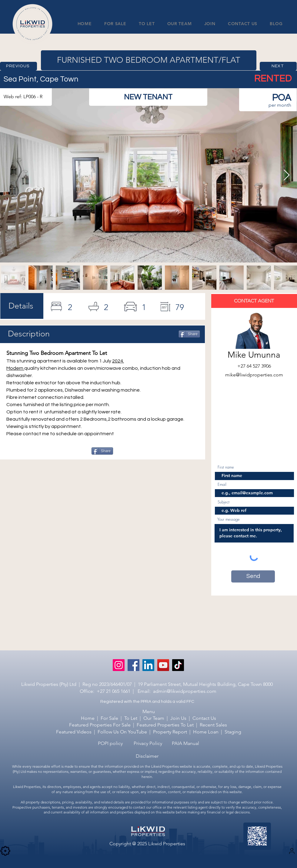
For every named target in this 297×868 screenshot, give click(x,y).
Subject (224, 502)
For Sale (109, 718)
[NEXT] (278, 66)
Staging (233, 732)
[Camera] (5, 851)
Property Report (171, 732)
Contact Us (204, 718)
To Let (131, 718)
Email (222, 484)
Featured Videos (74, 732)
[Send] (253, 576)
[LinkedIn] (148, 665)
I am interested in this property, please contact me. (254, 533)
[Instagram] (119, 665)
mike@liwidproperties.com (254, 375)
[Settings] (292, 851)
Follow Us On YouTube (122, 732)
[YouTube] (163, 665)
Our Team (154, 718)
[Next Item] (287, 175)
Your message (229, 519)
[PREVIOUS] (18, 66)
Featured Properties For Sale (100, 725)
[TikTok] (178, 665)
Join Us (178, 718)
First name (226, 467)
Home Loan (206, 732)
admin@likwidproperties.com (185, 691)
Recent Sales (213, 725)
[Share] (189, 334)
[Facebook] (133, 665)
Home (88, 718)
